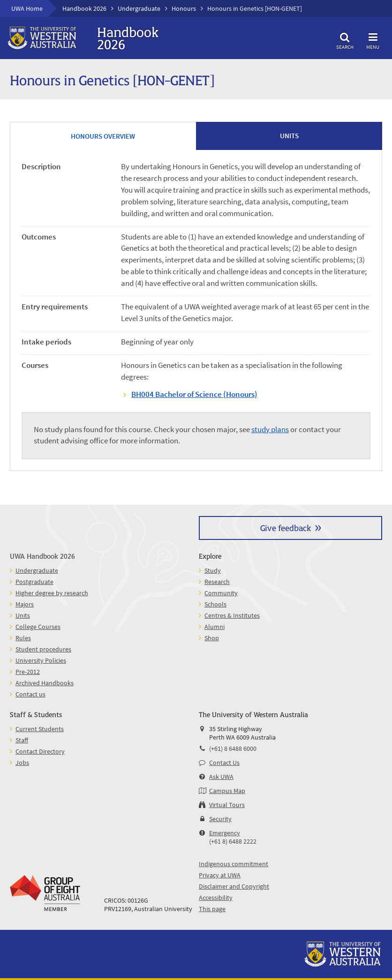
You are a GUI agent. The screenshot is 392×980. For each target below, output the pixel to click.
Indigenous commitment (234, 864)
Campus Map (227, 791)
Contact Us (224, 763)
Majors (25, 604)
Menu (373, 40)
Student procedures (43, 649)
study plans (270, 430)
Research (217, 582)
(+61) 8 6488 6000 (233, 748)
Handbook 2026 (84, 8)
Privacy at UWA (220, 875)
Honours (184, 8)
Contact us (30, 694)
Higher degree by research (52, 593)
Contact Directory (40, 751)
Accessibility (216, 898)
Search (345, 40)
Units (23, 615)
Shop (212, 638)
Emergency (225, 833)
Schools (215, 604)
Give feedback (286, 527)
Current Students (40, 729)
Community (221, 593)
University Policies (41, 660)
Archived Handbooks (45, 683)
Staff (22, 740)
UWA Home (27, 8)
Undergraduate (139, 8)
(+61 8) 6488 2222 (233, 841)
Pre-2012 (28, 672)
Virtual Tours (227, 805)
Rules (23, 638)
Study (213, 570)
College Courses (38, 627)
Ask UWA (221, 777)
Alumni (215, 627)
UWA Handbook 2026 (42, 556)
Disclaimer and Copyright (234, 886)
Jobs (22, 763)
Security (220, 819)
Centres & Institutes (232, 615)
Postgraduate (34, 582)
